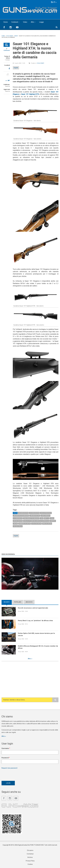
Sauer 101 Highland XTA (30, 94)
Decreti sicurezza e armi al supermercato (33, 608)
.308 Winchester (35, 516)
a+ (9, 80)
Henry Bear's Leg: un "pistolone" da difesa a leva (35, 621)
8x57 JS (47, 518)
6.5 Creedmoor (18, 518)
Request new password (9, 768)
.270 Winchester (34, 513)
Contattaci (30, 854)
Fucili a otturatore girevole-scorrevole (36, 521)
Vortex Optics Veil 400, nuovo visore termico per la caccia (36, 634)
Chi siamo (30, 850)
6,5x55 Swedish (45, 516)
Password (6, 758)
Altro (33, 22)
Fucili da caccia (36, 524)
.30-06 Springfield (46, 513)
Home (6, 22)
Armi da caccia (47, 524)
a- (6, 81)
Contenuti (15, 22)
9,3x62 (52, 518)
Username (6, 748)
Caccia (15, 524)
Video (25, 22)
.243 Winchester (23, 513)
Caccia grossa (18, 521)
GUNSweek (7, 50)
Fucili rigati (40, 63)
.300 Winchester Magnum (21, 516)
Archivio (29, 602)
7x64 (42, 518)
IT (54, 2)
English (16, 68)
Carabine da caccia (24, 524)
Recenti (7, 602)
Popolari (18, 602)
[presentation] (17, 774)
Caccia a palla (18, 526)
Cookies (30, 864)
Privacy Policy (30, 861)
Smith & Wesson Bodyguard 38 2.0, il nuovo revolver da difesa (38, 647)
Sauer (15, 513)
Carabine (53, 521)
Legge (41, 22)
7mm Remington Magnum (31, 518)
